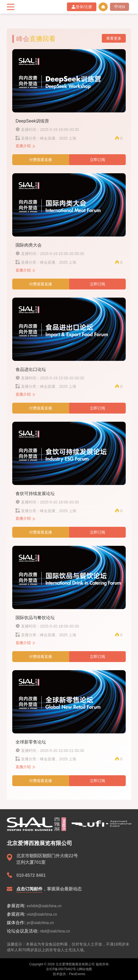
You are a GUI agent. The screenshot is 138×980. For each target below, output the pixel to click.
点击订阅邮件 (29, 889)
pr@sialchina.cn (40, 923)
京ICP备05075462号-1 (62, 969)
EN (122, 7)
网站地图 (85, 969)
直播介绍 (26, 146)
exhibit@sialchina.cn (44, 906)
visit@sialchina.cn (42, 914)
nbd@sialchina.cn (55, 931)
